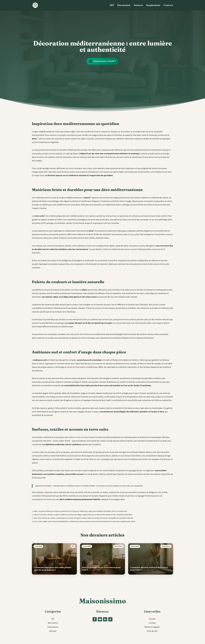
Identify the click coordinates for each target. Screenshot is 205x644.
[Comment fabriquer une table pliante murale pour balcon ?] (54, 559)
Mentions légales (152, 627)
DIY (112, 5)
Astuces (138, 5)
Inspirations (153, 5)
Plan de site (152, 631)
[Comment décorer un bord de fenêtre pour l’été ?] (151, 559)
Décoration (124, 5)
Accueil (152, 619)
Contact (168, 5)
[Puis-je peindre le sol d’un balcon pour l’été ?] (102, 559)
